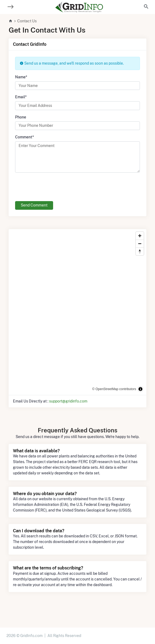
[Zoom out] (140, 244)
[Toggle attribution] (140, 389)
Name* (21, 77)
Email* (21, 97)
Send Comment (34, 205)
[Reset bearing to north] (140, 251)
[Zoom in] (140, 236)
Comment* (25, 137)
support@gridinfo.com (68, 401)
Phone (21, 117)
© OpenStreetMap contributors (114, 389)
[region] (77, 312)
